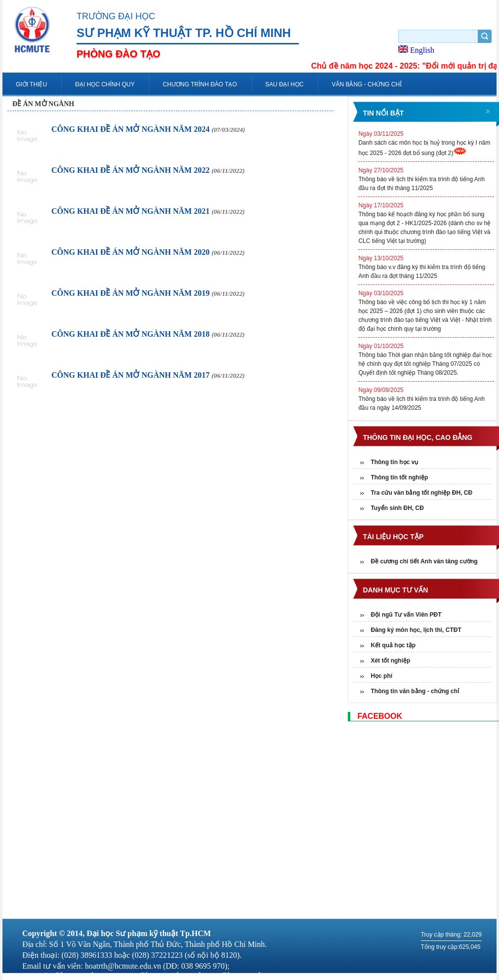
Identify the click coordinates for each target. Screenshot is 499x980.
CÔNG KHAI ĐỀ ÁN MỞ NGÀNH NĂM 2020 (148, 252)
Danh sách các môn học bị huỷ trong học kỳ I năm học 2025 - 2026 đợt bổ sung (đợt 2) (426, 143)
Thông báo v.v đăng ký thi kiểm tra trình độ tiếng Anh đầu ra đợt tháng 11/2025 (426, 267)
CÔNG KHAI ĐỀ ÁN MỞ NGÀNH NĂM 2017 (148, 375)
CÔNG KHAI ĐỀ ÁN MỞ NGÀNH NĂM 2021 (148, 211)
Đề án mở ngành (43, 104)
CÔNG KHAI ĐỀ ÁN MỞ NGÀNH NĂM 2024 (148, 129)
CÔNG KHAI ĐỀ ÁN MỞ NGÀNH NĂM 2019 (148, 293)
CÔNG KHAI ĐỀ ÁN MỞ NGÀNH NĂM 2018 (148, 334)
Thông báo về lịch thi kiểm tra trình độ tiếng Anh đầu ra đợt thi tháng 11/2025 (426, 179)
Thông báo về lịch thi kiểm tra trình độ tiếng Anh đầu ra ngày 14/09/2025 (426, 398)
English (416, 50)
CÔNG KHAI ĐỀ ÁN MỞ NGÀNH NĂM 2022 (148, 170)
